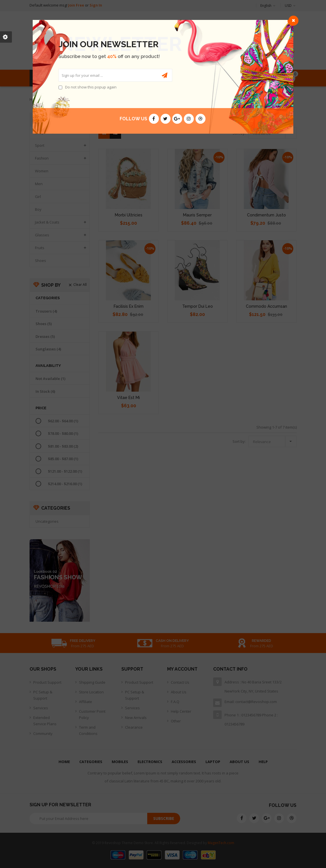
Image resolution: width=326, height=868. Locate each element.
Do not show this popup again (91, 87)
